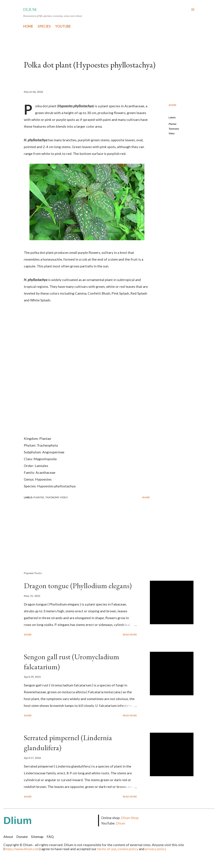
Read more (130, 635)
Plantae (173, 124)
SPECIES (44, 26)
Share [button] (173, 105)
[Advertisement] (81, 529)
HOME (28, 26)
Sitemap (37, 837)
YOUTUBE (63, 26)
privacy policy (156, 849)
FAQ (50, 837)
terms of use (107, 849)
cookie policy (128, 849)
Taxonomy (174, 129)
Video (172, 133)
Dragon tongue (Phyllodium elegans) (78, 586)
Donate (22, 837)
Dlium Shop (130, 818)
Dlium (30, 9)
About (8, 837)
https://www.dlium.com (22, 849)
